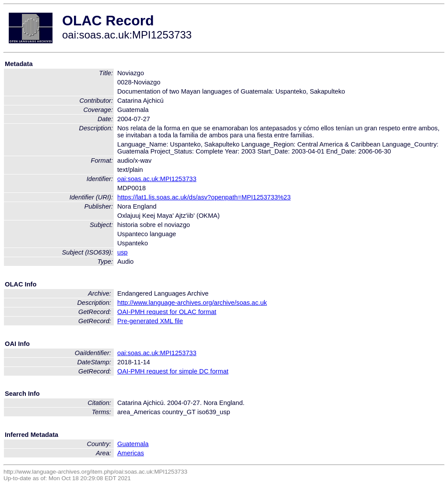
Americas (131, 453)
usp (122, 252)
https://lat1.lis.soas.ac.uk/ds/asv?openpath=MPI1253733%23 (204, 197)
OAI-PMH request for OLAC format (167, 312)
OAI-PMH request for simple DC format (173, 371)
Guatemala (133, 444)
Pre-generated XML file (150, 321)
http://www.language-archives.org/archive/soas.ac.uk (192, 303)
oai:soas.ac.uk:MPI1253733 (157, 179)
